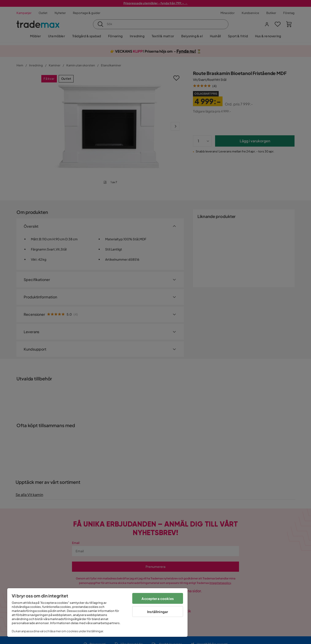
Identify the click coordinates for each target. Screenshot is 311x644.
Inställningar (158, 612)
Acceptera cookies (158, 598)
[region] (97, 612)
